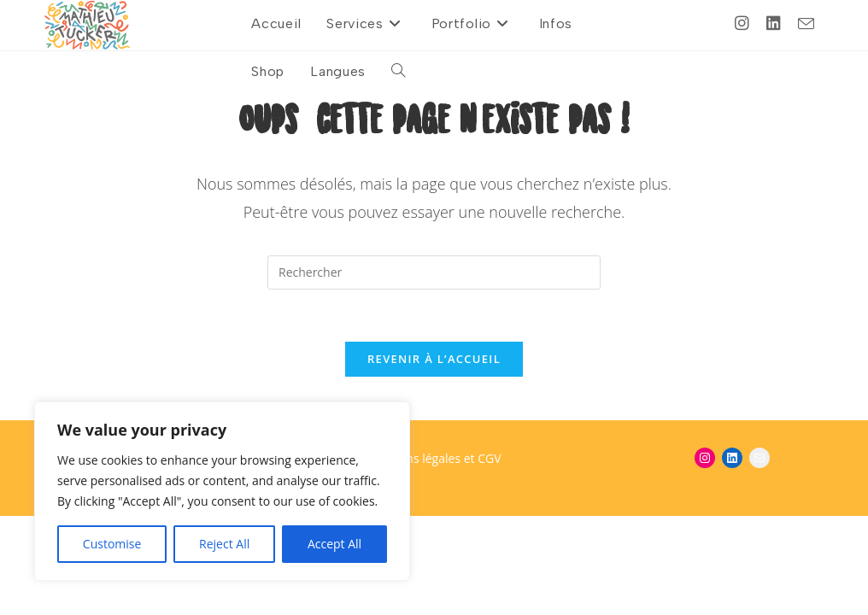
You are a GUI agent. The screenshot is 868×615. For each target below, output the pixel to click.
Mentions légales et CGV (434, 458)
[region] (222, 491)
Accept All (334, 544)
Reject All (224, 544)
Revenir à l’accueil (434, 359)
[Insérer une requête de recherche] (434, 272)
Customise (112, 544)
